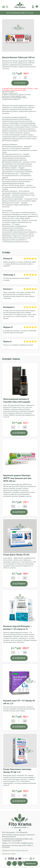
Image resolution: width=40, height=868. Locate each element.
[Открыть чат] (31, 863)
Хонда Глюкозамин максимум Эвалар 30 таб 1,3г (17, 771)
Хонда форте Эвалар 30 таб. (16, 555)
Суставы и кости (13, 93)
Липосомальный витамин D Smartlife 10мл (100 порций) (17, 400)
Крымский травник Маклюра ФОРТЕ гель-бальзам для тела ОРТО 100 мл (17, 478)
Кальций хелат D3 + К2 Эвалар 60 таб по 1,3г (19, 702)
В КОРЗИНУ (20, 83)
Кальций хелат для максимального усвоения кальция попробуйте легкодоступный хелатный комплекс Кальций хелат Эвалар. (19, 709)
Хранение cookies (9, 854)
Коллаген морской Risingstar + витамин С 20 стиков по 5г (17, 628)
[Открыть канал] (9, 863)
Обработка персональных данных (15, 850)
